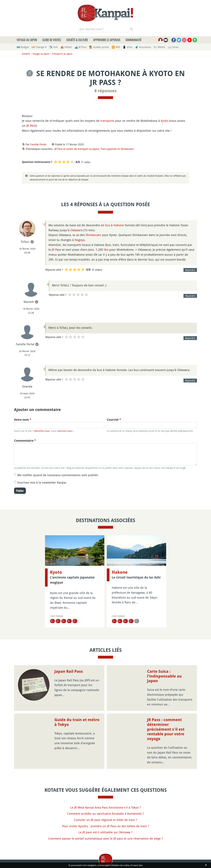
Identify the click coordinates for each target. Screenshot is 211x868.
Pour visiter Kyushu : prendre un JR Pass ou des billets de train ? (106, 826)
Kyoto (164, 121)
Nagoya (80, 240)
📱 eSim (128, 47)
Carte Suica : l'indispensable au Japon (164, 676)
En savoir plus (137, 865)
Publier (20, 491)
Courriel (114, 420)
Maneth (29, 302)
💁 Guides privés (99, 47)
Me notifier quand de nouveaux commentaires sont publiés (58, 475)
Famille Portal (38, 144)
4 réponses (105, 91)
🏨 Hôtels (66, 47)
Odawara (76, 230)
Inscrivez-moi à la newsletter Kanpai (42, 482)
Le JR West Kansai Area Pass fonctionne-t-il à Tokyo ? (105, 807)
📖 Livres (173, 47)
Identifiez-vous (42, 431)
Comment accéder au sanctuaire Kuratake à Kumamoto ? (105, 814)
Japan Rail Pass (69, 671)
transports (107, 121)
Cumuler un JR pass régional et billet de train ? (105, 820)
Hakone (119, 225)
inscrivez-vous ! (65, 431)
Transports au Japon (62, 54)
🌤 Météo (159, 47)
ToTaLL (25, 242)
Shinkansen (93, 235)
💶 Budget (23, 47)
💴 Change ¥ (39, 47)
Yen (106, 250)
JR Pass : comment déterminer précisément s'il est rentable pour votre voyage (166, 729)
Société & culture (77, 40)
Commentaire (25, 441)
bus (108, 225)
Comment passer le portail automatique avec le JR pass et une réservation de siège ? (105, 838)
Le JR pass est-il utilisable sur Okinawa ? (105, 832)
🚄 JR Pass (81, 47)
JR (53, 250)
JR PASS (31, 126)
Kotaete (26, 54)
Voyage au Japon (27, 40)
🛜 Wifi (116, 47)
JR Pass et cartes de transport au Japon (77, 149)
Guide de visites (52, 40)
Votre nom (23, 420)
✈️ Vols (53, 47)
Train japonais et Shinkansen (117, 149)
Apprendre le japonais (107, 40)
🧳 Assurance (143, 47)
